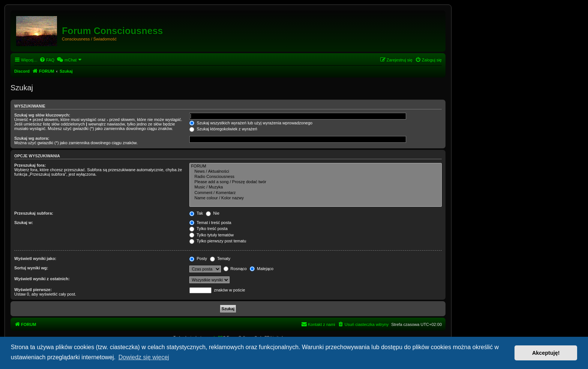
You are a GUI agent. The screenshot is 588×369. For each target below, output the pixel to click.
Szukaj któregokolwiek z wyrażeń (223, 129)
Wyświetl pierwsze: (33, 290)
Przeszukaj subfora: (34, 213)
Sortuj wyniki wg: (31, 268)
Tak (196, 213)
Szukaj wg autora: (32, 138)
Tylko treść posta (208, 229)
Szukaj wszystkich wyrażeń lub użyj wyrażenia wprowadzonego (251, 123)
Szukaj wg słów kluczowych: (42, 115)
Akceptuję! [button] (546, 353)
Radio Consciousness (316, 177)
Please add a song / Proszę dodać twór (316, 182)
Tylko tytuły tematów (211, 235)
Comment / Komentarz (316, 193)
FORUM (316, 166)
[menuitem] (47, 60)
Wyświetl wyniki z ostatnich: (42, 279)
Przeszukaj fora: (30, 165)
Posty (198, 258)
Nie (213, 213)
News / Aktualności (316, 172)
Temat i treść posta (210, 223)
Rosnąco (235, 269)
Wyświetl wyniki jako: (35, 258)
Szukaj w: (24, 223)
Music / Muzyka (316, 187)
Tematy (220, 258)
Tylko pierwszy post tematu (218, 241)
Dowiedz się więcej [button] (144, 357)
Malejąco (262, 269)
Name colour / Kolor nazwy (316, 198)
